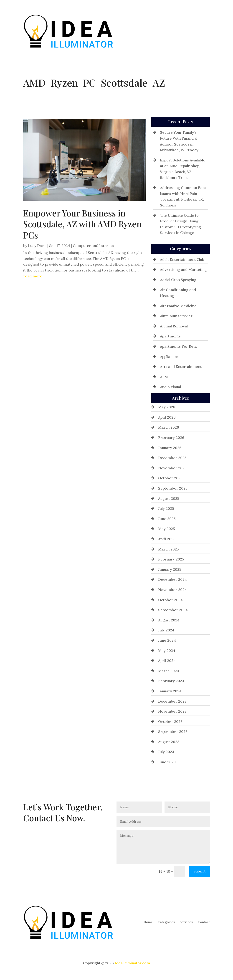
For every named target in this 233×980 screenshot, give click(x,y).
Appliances (169, 357)
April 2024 (167, 661)
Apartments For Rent (179, 346)
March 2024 (169, 671)
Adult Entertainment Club (182, 259)
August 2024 (169, 620)
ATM (164, 377)
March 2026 (169, 427)
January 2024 (170, 691)
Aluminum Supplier (176, 316)
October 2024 (170, 600)
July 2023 (166, 752)
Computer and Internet (94, 246)
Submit (200, 871)
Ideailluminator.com (132, 963)
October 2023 (170, 721)
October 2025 (170, 478)
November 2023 (172, 711)
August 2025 (169, 498)
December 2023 (172, 701)
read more (33, 276)
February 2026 (171, 437)
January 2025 (170, 569)
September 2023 (173, 731)
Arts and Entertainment (181, 367)
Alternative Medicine (178, 306)
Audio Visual (170, 387)
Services (186, 31)
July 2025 (166, 508)
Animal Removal (174, 326)
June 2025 (167, 519)
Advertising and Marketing (183, 269)
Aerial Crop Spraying (178, 280)
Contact (204, 31)
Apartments (170, 336)
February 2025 (171, 559)
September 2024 (173, 610)
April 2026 (167, 417)
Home (148, 31)
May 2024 (167, 651)
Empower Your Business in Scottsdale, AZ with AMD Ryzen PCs (82, 224)
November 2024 (172, 590)
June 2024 (167, 640)
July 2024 (166, 630)
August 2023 (169, 742)
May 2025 (167, 529)
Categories (166, 31)
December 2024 (172, 579)
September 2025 (173, 488)
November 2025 (172, 468)
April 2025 (167, 539)
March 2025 (168, 549)
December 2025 (172, 458)
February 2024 (171, 681)
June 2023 (167, 762)
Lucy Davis (37, 246)
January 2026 (170, 448)
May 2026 (167, 407)
